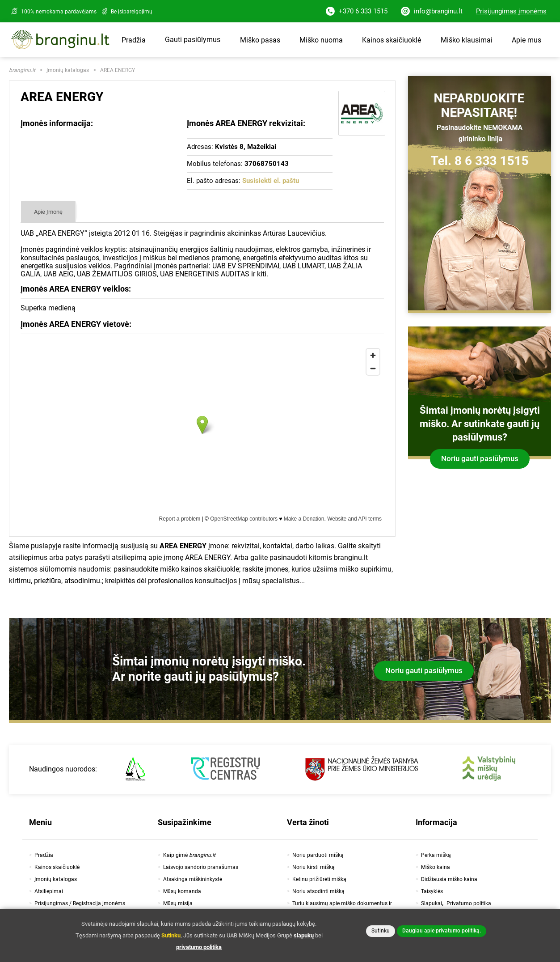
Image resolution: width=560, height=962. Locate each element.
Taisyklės (432, 891)
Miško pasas (260, 40)
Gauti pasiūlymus (193, 40)
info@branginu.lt (432, 12)
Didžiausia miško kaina (449, 879)
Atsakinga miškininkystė (193, 879)
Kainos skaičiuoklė (392, 40)
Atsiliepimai (49, 891)
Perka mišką (436, 855)
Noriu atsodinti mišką (318, 891)
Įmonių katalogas (68, 70)
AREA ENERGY (118, 70)
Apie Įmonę (48, 212)
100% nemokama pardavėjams (59, 12)
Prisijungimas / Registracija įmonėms (80, 903)
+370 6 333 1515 (357, 12)
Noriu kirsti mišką (314, 867)
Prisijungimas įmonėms (511, 11)
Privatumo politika (469, 903)
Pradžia (134, 40)
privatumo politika (199, 947)
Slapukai (432, 903)
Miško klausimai (467, 40)
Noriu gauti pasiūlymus (480, 458)
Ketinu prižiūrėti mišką (319, 879)
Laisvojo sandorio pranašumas (201, 867)
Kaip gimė (189, 855)
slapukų (304, 935)
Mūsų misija (178, 903)
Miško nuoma (321, 40)
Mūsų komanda (182, 891)
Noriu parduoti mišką (318, 855)
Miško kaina (436, 867)
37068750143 (267, 164)
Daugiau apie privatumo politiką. (442, 931)
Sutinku (381, 931)
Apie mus (526, 40)
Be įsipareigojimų (132, 12)
